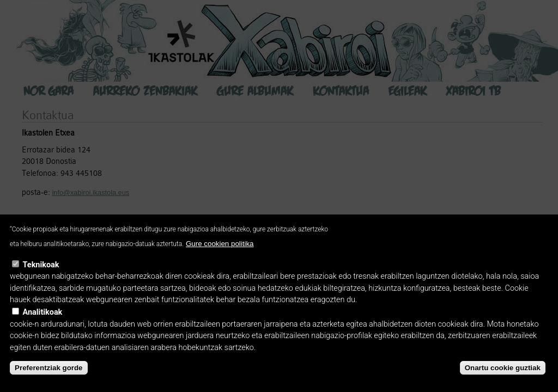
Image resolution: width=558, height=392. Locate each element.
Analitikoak (43, 312)
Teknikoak (41, 265)
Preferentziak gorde (48, 368)
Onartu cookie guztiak (503, 368)
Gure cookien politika (220, 244)
